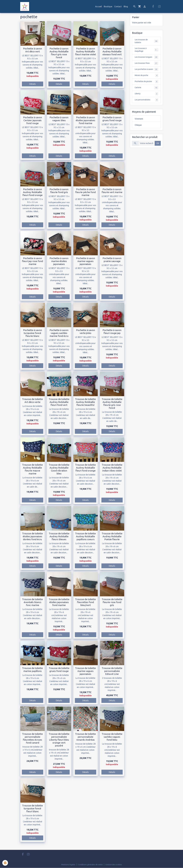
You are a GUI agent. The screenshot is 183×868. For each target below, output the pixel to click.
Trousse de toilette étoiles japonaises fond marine (59, 602)
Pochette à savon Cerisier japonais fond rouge (33, 120)
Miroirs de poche (146, 80)
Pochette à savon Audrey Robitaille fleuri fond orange (33, 192)
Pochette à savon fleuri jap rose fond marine (32, 261)
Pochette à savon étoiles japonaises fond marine (85, 120)
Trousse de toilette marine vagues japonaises (85, 671)
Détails (33, 84)
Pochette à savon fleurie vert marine (112, 191)
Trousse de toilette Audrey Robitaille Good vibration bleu (59, 469)
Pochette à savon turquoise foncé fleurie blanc (33, 333)
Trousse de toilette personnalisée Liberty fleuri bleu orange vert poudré (59, 740)
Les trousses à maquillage (146, 51)
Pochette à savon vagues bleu (59, 119)
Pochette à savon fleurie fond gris (59, 191)
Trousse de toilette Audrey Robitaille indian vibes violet (112, 468)
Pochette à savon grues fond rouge (112, 119)
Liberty (146, 99)
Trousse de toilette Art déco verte (32, 401)
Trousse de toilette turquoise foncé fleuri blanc (32, 808)
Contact (118, 6)
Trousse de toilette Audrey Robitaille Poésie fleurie (112, 536)
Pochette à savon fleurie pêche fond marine (85, 192)
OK (158, 148)
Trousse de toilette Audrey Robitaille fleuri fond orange (85, 468)
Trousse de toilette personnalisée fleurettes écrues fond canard (32, 738)
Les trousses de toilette (146, 41)
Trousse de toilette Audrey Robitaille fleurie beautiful (85, 402)
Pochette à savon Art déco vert (33, 50)
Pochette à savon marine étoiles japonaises (59, 261)
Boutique (108, 6)
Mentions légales (66, 864)
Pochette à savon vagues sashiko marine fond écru (59, 333)
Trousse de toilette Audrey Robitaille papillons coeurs (85, 536)
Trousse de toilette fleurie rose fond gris (112, 602)
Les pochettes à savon (146, 72)
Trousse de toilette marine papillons (32, 670)
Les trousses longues (146, 58)
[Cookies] (5, 863)
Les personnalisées (146, 105)
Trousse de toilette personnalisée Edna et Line (112, 671)
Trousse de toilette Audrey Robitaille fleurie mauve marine (32, 469)
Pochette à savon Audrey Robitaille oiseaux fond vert (112, 51)
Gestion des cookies (116, 864)
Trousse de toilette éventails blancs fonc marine (32, 602)
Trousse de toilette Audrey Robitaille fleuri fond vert (59, 402)
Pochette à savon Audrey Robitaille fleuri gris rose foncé (59, 53)
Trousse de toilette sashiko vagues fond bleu (112, 737)
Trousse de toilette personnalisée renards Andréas (85, 737)
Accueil (98, 6)
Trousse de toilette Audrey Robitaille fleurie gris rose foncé (112, 403)
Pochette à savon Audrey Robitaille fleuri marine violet (86, 51)
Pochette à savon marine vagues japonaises (86, 261)
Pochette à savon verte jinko (86, 332)
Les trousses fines (146, 65)
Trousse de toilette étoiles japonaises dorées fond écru (32, 536)
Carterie (146, 93)
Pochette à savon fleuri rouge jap (112, 332)
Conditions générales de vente (90, 864)
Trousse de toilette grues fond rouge (59, 670)
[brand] (25, 6)
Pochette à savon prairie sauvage (112, 260)
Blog (126, 6)
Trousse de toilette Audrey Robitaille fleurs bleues (59, 536)
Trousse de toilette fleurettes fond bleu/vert (85, 602)
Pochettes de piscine (146, 86)
